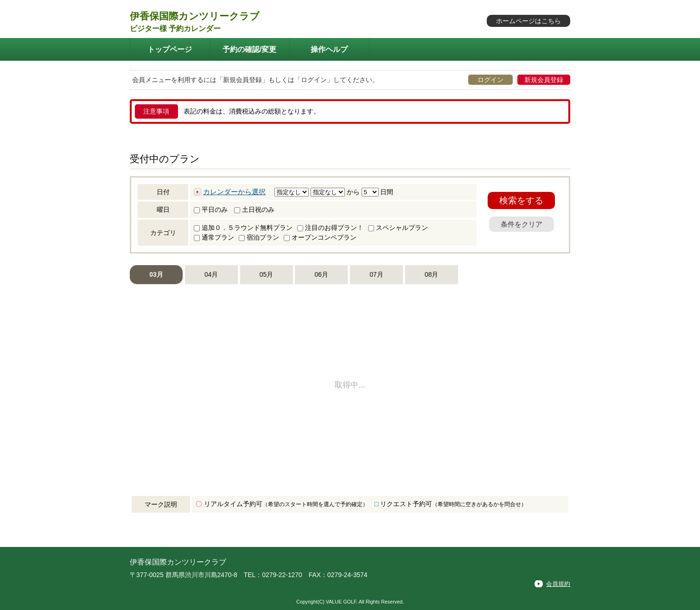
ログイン (490, 80)
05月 (266, 274)
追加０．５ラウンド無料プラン (243, 228)
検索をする (521, 200)
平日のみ (211, 210)
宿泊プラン (259, 237)
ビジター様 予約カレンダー (175, 29)
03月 (156, 274)
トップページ (170, 49)
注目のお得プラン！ (330, 228)
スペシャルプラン (398, 228)
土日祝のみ (254, 210)
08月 (431, 274)
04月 (211, 274)
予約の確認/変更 (250, 49)
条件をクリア (522, 224)
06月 (321, 274)
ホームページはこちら (528, 21)
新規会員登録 (544, 80)
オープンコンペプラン (320, 237)
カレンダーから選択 (234, 192)
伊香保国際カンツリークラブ (195, 16)
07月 (376, 274)
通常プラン (214, 237)
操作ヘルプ (329, 49)
